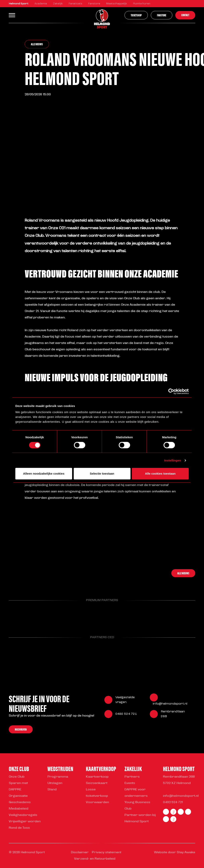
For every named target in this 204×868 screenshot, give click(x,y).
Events (130, 783)
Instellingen (173, 460)
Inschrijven (21, 729)
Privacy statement (107, 852)
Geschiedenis (20, 802)
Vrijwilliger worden (25, 822)
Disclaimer (80, 852)
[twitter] (181, 812)
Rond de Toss (19, 828)
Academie (41, 4)
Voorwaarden (97, 802)
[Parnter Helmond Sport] (22, 615)
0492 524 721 (126, 714)
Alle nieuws (37, 44)
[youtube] (173, 819)
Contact (185, 15)
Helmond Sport (19, 4)
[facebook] (166, 812)
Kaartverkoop (97, 777)
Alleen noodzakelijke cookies (44, 473)
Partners (132, 777)
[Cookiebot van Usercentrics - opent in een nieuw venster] (171, 391)
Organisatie (18, 796)
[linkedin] (188, 812)
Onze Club (17, 777)
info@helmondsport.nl (170, 704)
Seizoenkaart (97, 783)
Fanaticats (76, 4)
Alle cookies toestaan (160, 473)
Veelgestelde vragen (125, 700)
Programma (58, 777)
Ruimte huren (142, 4)
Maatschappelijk (117, 4)
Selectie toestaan (102, 473)
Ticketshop (136, 15)
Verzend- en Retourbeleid (95, 859)
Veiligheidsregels (23, 815)
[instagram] (173, 812)
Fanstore (94, 4)
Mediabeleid (19, 809)
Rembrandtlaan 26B (173, 714)
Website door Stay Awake (175, 852)
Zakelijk (58, 4)
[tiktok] (166, 819)
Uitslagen (55, 783)
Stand (52, 790)
